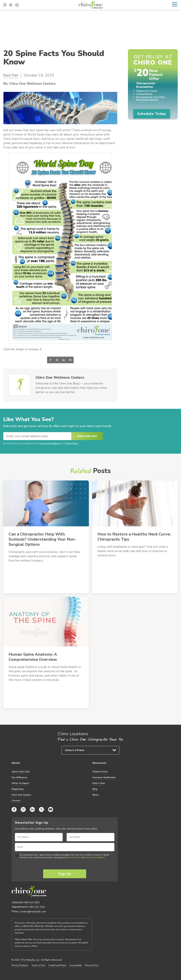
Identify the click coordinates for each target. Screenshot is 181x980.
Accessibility (76, 965)
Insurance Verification (104, 777)
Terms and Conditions (50, 443)
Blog (95, 789)
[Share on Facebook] (50, 360)
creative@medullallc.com (33, 912)
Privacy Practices (20, 965)
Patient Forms (100, 772)
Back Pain (11, 75)
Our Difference (19, 777)
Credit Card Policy (57, 965)
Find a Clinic (99, 783)
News (96, 795)
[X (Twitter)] (41, 809)
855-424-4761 (37, 907)
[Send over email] (70, 360)
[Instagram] (23, 809)
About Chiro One (21, 772)
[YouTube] (51, 809)
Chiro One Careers (21, 795)
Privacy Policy (72, 443)
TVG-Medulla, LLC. (30, 960)
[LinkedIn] (32, 809)
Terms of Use (38, 965)
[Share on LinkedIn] (64, 360)
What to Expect (20, 783)
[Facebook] (14, 809)
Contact (16, 801)
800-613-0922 (32, 902)
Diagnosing (17, 789)
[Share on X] (57, 360)
